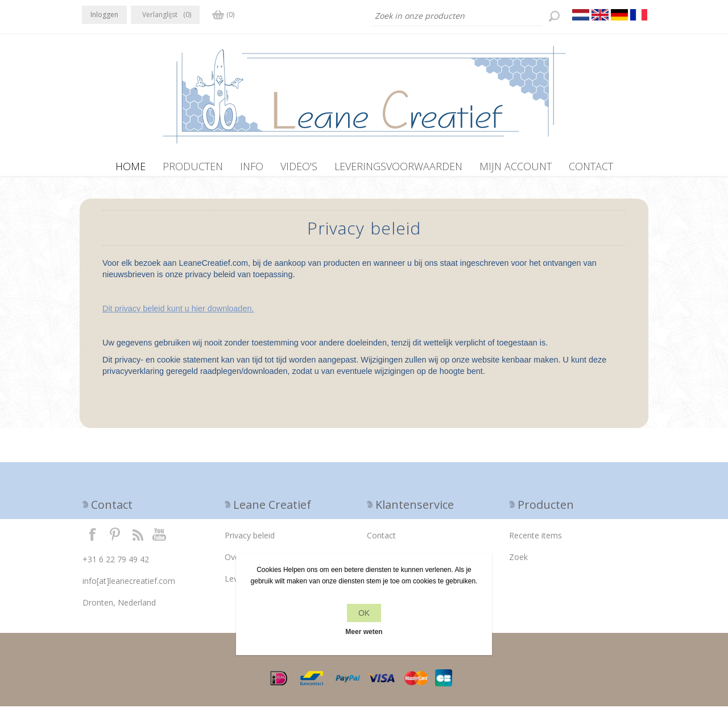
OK (364, 613)
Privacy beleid (250, 541)
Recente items (535, 541)
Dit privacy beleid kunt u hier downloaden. (178, 314)
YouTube (160, 540)
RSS (138, 540)
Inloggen (104, 15)
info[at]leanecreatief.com (129, 587)
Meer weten (364, 632)
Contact (381, 541)
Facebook (93, 540)
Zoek (518, 563)
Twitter (115, 540)
